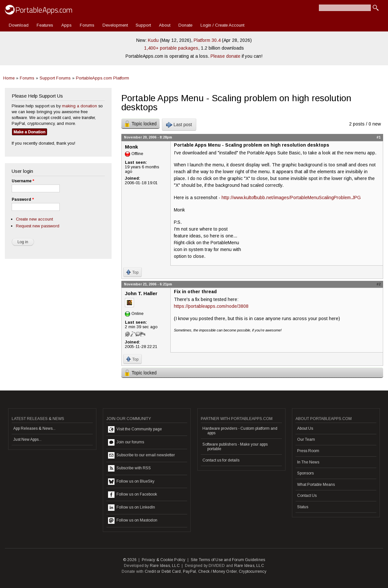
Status (303, 507)
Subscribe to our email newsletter (141, 455)
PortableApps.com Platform (103, 78)
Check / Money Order (218, 571)
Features (45, 25)
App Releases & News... (34, 428)
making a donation (79, 106)
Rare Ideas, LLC (165, 566)
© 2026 (130, 560)
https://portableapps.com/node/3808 (211, 306)
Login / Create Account (222, 25)
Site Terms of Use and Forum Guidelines (228, 560)
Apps (67, 25)
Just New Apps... (27, 439)
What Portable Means (316, 485)
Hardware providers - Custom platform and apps (240, 431)
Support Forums (55, 78)
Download (19, 25)
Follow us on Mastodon (133, 521)
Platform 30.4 (207, 40)
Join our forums (126, 442)
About (165, 25)
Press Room (308, 451)
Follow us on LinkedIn (132, 508)
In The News (308, 462)
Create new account (34, 219)
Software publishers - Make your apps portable (235, 447)
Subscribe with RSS (129, 468)
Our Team (306, 439)
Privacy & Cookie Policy (164, 560)
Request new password (38, 226)
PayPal (189, 571)
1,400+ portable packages (171, 48)
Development (115, 25)
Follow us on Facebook (133, 495)
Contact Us (307, 496)
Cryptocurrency (253, 571)
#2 (379, 284)
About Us (305, 428)
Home (9, 78)
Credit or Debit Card (163, 571)
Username (23, 181)
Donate (185, 25)
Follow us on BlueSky (131, 482)
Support (143, 25)
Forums (87, 25)
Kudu (153, 40)
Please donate (225, 56)
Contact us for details (221, 460)
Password (23, 199)
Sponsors (305, 473)
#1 (379, 137)
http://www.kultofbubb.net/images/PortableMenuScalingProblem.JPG (291, 198)
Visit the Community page (135, 429)
